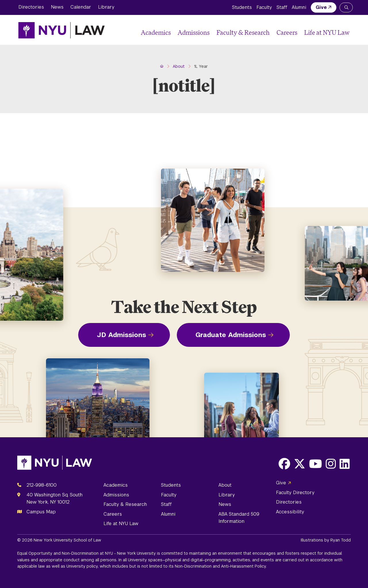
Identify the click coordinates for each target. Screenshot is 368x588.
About (225, 485)
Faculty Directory (295, 493)
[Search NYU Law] (346, 7)
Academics (156, 32)
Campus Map (41, 512)
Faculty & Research (243, 32)
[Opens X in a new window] (300, 464)
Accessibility (290, 512)
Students (242, 7)
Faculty (264, 7)
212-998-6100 (42, 485)
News (57, 7)
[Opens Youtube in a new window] (316, 464)
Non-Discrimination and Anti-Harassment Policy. (221, 566)
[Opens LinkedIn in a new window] (345, 464)
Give (321, 7)
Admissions (194, 32)
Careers (287, 32)
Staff (282, 7)
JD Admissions (121, 335)
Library (106, 7)
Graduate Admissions (231, 335)
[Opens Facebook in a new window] (284, 464)
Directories (31, 7)
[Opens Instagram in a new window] (331, 464)
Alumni (299, 7)
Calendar (81, 7)
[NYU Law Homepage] (62, 30)
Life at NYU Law (327, 32)
